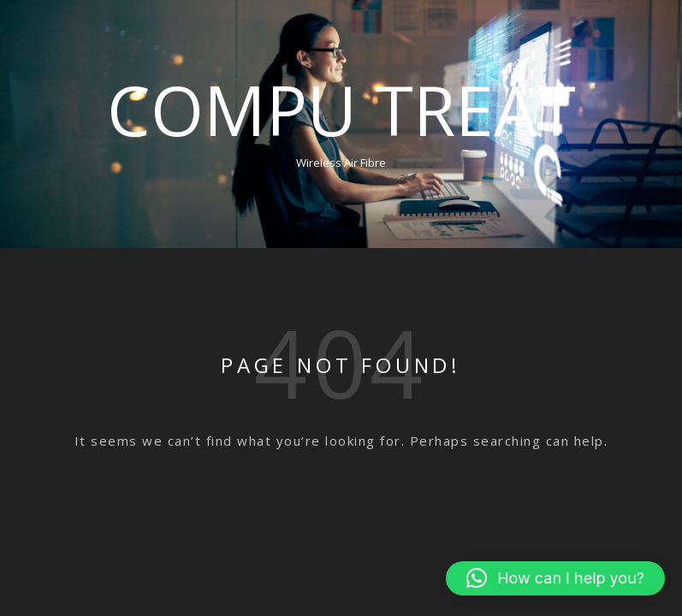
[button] (555, 578)
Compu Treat (341, 110)
